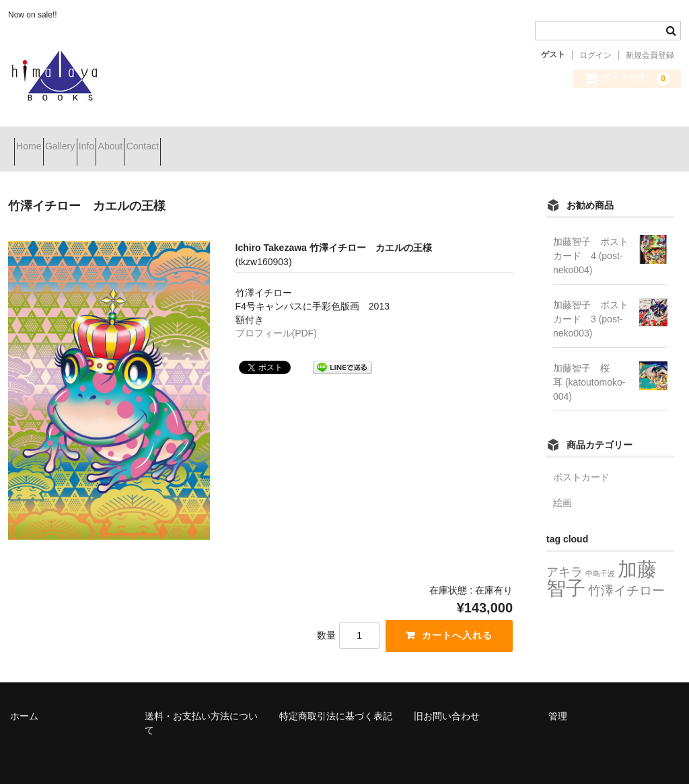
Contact (244, 141)
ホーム (24, 699)
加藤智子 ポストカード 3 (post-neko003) (591, 302)
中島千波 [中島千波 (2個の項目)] (600, 557)
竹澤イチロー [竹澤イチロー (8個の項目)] (626, 573)
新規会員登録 (650, 55)
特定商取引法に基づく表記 (336, 699)
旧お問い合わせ (447, 699)
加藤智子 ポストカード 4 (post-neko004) (591, 239)
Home (35, 141)
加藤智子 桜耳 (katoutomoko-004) (589, 365)
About (188, 141)
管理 (558, 699)
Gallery (89, 141)
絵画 (563, 486)
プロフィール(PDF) (276, 316)
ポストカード (581, 460)
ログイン (595, 55)
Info (140, 141)
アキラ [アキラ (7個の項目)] (565, 555)
